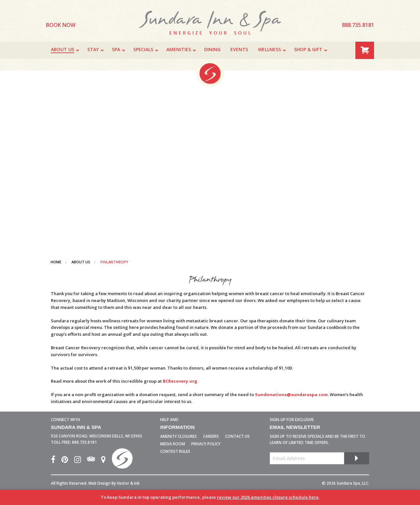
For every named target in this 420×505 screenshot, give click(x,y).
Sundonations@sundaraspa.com (291, 394)
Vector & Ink (128, 483)
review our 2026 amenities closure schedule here (268, 497)
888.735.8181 (84, 442)
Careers (211, 436)
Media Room (173, 444)
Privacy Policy (206, 444)
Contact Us (237, 436)
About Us (81, 262)
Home (56, 262)
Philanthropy (114, 262)
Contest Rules (175, 451)
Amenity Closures (178, 436)
